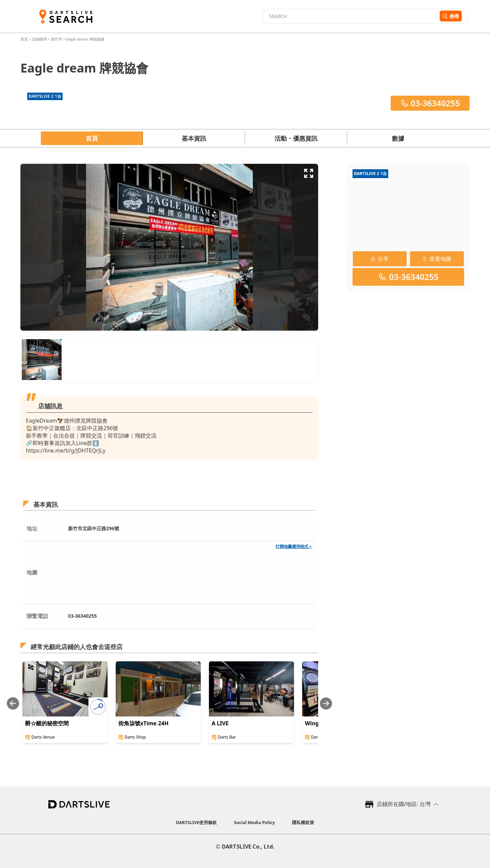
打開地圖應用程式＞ (294, 546)
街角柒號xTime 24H (143, 723)
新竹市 (57, 39)
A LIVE (220, 723)
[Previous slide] (13, 703)
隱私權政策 (303, 822)
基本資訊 (194, 138)
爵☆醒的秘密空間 (47, 723)
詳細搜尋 (40, 39)
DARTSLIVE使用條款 (196, 822)
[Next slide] (326, 703)
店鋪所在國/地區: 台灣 (404, 804)
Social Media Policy (255, 822)
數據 (398, 138)
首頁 (25, 39)
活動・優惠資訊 (296, 138)
